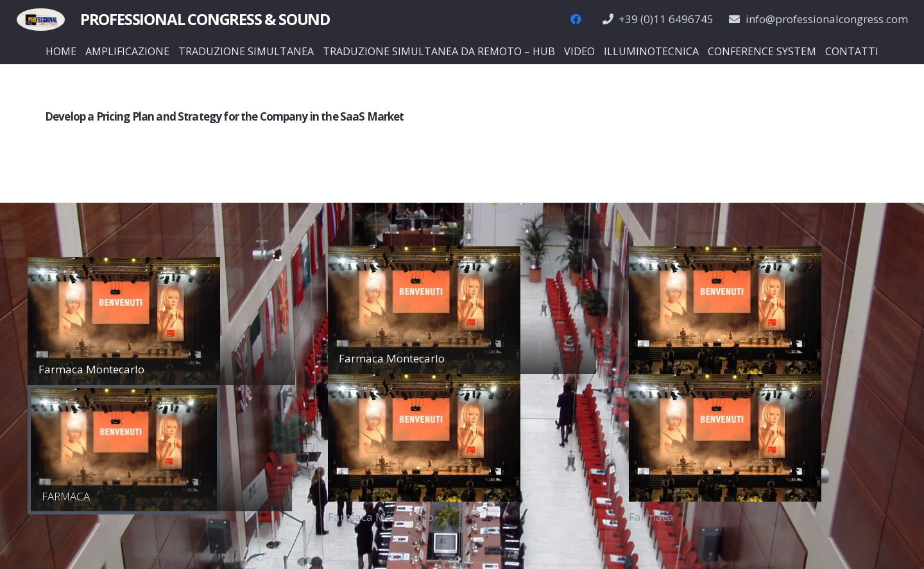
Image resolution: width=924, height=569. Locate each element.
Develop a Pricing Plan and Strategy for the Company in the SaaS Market (225, 116)
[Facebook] (576, 19)
